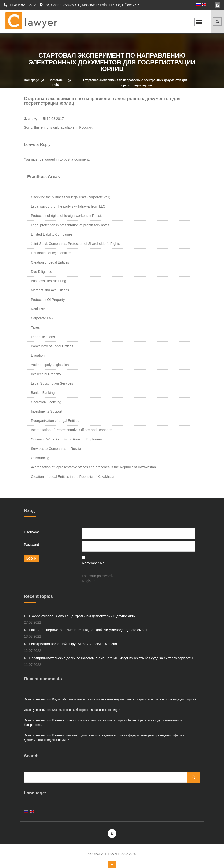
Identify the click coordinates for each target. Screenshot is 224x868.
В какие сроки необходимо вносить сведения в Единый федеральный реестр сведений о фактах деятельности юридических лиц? (104, 737)
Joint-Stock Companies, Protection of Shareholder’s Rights (75, 244)
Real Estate (40, 309)
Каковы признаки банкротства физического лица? (86, 710)
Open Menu (199, 22)
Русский (86, 127)
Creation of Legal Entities (50, 262)
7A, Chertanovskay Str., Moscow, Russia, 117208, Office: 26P (89, 5)
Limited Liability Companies (52, 234)
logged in (52, 159)
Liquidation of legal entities (51, 253)
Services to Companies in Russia (56, 449)
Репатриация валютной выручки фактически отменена (72, 644)
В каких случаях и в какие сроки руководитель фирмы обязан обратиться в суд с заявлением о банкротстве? (103, 722)
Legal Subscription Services (52, 383)
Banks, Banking (43, 393)
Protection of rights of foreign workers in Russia (67, 216)
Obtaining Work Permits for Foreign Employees (67, 439)
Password (31, 545)
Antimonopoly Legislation (50, 365)
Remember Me (93, 563)
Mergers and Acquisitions (50, 290)
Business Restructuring (48, 281)
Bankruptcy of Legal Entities (52, 346)
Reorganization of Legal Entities (55, 421)
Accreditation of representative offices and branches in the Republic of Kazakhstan (93, 467)
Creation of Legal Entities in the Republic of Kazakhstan (73, 477)
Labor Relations (43, 337)
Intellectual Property (46, 374)
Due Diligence (41, 272)
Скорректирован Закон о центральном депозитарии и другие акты (81, 616)
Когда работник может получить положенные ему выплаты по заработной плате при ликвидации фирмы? (124, 699)
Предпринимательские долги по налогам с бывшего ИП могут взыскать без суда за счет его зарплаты (110, 658)
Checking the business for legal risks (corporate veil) (70, 197)
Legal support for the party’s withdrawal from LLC (68, 206)
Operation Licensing (46, 402)
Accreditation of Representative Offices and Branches (71, 430)
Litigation (38, 355)
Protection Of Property (48, 300)
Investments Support (46, 411)
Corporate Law (42, 318)
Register (88, 581)
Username (32, 532)
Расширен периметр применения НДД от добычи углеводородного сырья (87, 630)
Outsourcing (40, 458)
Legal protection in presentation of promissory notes (70, 225)
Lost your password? (98, 576)
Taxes (35, 327)
